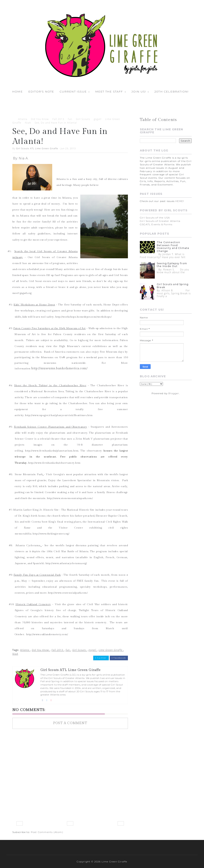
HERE (179, 201)
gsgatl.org (26, 293)
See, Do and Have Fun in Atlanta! (56, 123)
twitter (101, 658)
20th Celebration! (171, 92)
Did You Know (40, 119)
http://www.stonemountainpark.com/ (70, 498)
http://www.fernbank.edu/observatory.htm (54, 463)
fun (70, 119)
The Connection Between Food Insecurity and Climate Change (173, 247)
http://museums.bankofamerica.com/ (59, 368)
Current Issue (73, 92)
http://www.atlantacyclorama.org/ (66, 563)
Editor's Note (41, 92)
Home (17, 92)
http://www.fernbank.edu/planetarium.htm (52, 451)
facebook (119, 658)
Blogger (174, 393)
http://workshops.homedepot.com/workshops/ (83, 317)
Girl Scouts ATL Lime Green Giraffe (37, 148)
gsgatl (98, 119)
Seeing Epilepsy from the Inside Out (172, 265)
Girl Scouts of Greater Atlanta (160, 221)
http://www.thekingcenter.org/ (51, 534)
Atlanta (23, 119)
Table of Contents (158, 120)
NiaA (28, 123)
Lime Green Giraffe (111, 650)
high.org (83, 340)
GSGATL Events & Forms (156, 224)
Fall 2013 (58, 119)
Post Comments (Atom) (47, 832)
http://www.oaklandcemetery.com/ (47, 634)
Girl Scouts (83, 119)
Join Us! (139, 92)
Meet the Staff (109, 92)
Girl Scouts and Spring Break (173, 286)
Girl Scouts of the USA (155, 218)
